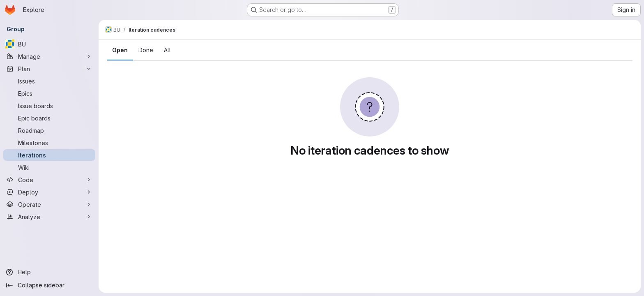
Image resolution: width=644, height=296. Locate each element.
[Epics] (49, 93)
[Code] (49, 180)
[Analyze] (49, 217)
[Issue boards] (49, 106)
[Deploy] (49, 192)
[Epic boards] (49, 118)
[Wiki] (49, 167)
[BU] (49, 44)
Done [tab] (146, 50)
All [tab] (167, 50)
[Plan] (49, 69)
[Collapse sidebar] (49, 285)
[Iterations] (49, 155)
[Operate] (49, 204)
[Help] (49, 272)
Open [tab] (120, 50)
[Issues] (49, 81)
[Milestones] (49, 143)
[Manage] (49, 56)
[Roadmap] (49, 130)
